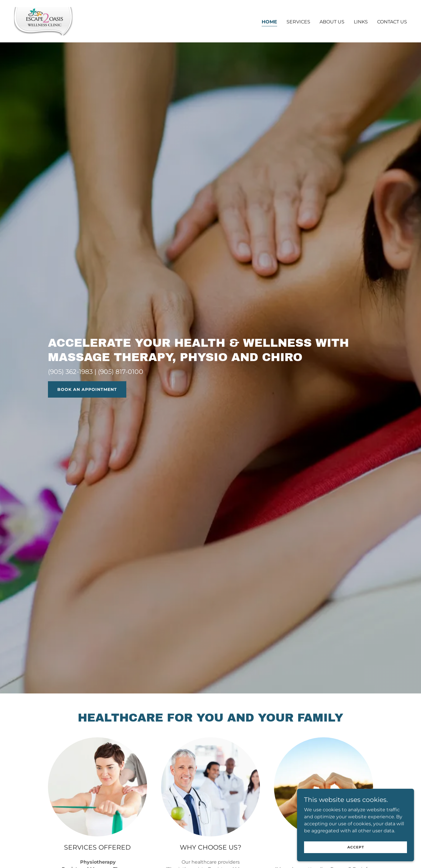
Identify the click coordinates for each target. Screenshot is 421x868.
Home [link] (269, 22)
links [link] (361, 22)
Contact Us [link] (392, 22)
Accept (356, 851)
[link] (43, 21)
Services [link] (298, 22)
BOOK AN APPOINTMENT (87, 389)
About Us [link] (332, 22)
